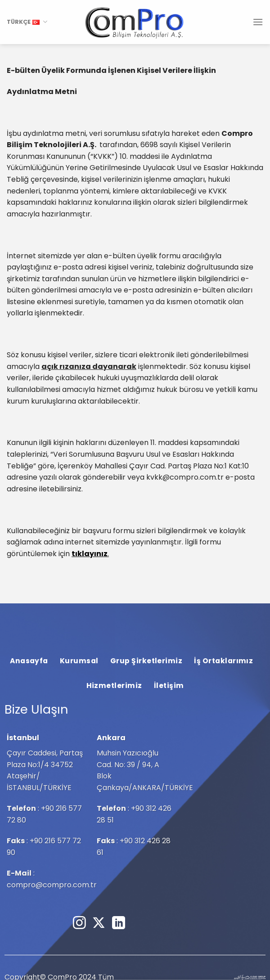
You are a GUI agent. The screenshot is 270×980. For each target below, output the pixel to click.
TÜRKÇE (27, 22)
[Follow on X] (99, 924)
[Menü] (258, 22)
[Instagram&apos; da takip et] (79, 924)
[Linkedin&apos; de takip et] (119, 924)
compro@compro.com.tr (52, 885)
